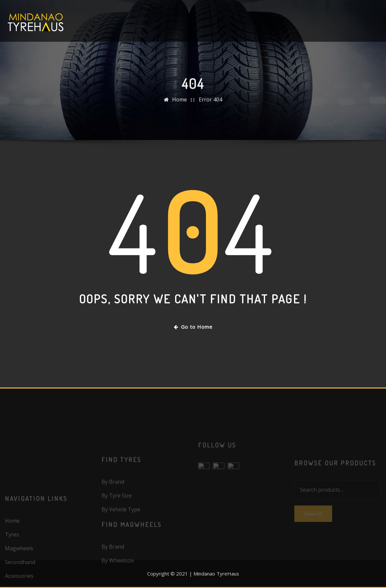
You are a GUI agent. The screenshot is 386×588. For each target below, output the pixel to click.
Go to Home (193, 327)
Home (180, 105)
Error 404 (210, 105)
